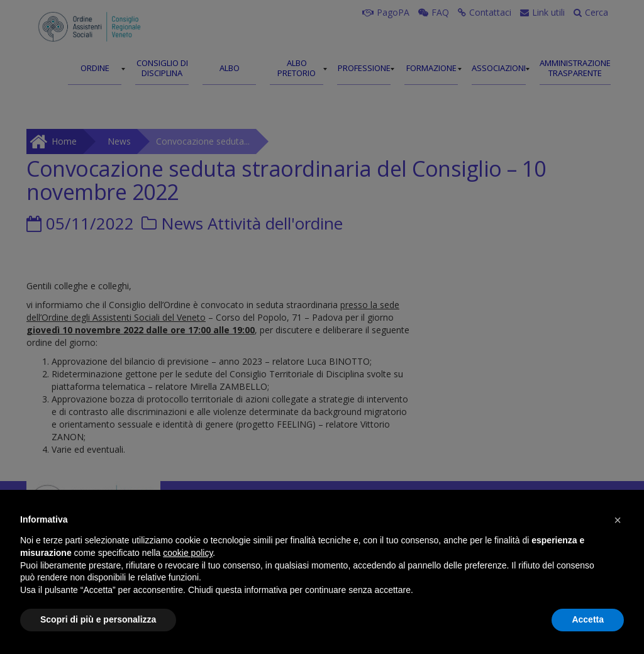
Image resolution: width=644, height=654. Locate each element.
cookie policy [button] (188, 553)
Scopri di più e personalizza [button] (98, 619)
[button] (618, 520)
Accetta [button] (588, 619)
